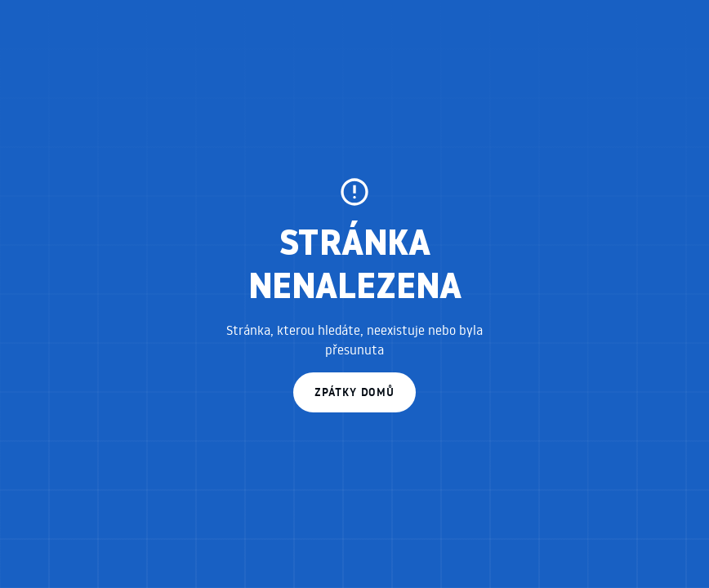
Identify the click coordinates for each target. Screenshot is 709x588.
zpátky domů (354, 392)
